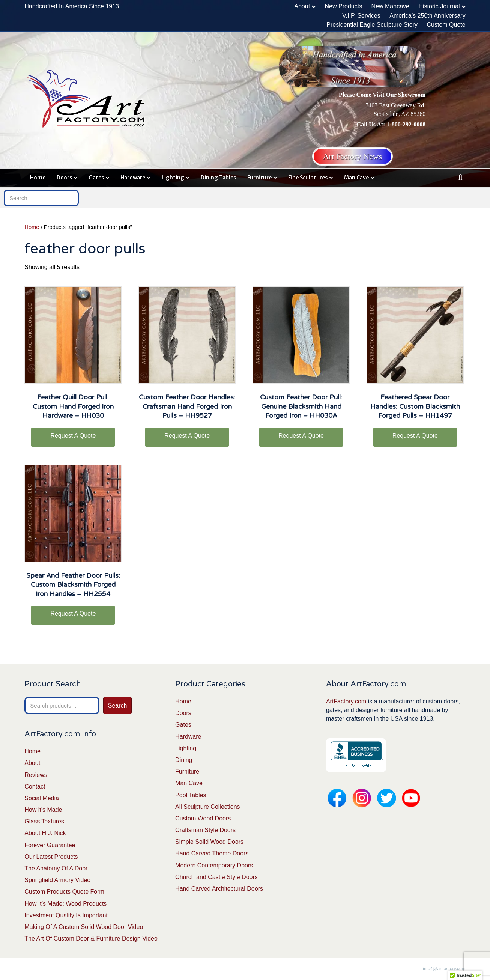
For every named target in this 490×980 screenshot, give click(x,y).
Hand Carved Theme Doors (212, 853)
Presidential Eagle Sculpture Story (372, 25)
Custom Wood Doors (203, 818)
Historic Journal (439, 6)
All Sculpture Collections (208, 807)
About (302, 6)
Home (38, 178)
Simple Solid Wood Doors (209, 842)
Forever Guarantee (50, 845)
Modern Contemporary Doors (214, 865)
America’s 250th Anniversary (427, 16)
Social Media (42, 798)
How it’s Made (43, 810)
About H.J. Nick (45, 833)
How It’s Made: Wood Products (65, 904)
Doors (64, 178)
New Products (344, 6)
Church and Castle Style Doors (216, 877)
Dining (184, 760)
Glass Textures (44, 821)
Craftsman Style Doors (205, 830)
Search (118, 705)
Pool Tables (191, 795)
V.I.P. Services (361, 16)
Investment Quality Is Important (66, 915)
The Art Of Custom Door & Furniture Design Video (91, 939)
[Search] (461, 177)
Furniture (259, 178)
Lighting (173, 178)
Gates (96, 178)
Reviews (36, 775)
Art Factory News (353, 156)
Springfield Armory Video (57, 880)
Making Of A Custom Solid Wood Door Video (84, 927)
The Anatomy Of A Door (56, 868)
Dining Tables (218, 178)
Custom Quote (446, 25)
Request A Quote (73, 436)
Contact (35, 787)
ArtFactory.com (346, 701)
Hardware (133, 178)
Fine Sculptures (308, 178)
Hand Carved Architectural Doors (219, 889)
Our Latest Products (51, 857)
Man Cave (356, 178)
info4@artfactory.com (444, 969)
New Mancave (390, 6)
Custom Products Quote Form (64, 892)
